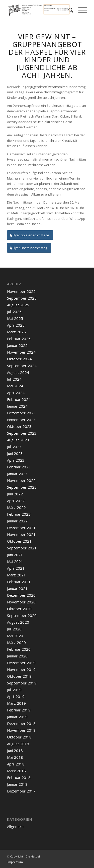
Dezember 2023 (21, 413)
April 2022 (16, 501)
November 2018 (21, 730)
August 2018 (18, 744)
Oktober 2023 (19, 426)
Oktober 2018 (19, 737)
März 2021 (16, 575)
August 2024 (18, 372)
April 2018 (16, 764)
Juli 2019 (14, 690)
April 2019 (16, 696)
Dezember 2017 (21, 791)
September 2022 (22, 487)
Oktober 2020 (19, 609)
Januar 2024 (17, 406)
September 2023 (22, 433)
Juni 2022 (15, 494)
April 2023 (16, 460)
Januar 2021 (17, 588)
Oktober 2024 (19, 359)
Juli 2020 (14, 629)
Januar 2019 (17, 717)
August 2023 (18, 440)
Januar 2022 (17, 521)
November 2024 (21, 352)
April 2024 (16, 393)
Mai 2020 (15, 636)
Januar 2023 (17, 474)
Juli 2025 (14, 312)
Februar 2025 (19, 339)
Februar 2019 (19, 710)
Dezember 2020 (21, 595)
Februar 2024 (19, 399)
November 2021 (21, 534)
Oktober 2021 (19, 541)
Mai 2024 (15, 386)
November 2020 (21, 602)
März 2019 (16, 703)
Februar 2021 (19, 582)
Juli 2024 (14, 379)
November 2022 (21, 480)
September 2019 (22, 683)
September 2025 (22, 298)
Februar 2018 (19, 777)
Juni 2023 (15, 453)
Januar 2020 (17, 656)
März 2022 (16, 507)
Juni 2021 (15, 555)
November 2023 (21, 420)
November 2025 (21, 291)
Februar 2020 (19, 649)
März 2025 (16, 332)
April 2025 (16, 325)
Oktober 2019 (19, 676)
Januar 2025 (17, 345)
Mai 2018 (15, 757)
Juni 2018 (15, 750)
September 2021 (22, 548)
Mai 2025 (15, 318)
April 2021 (16, 568)
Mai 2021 (15, 561)
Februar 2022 (19, 514)
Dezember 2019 (21, 663)
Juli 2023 (14, 447)
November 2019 (21, 669)
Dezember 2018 (21, 723)
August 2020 (18, 622)
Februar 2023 (19, 467)
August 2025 (18, 305)
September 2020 (22, 615)
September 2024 (22, 366)
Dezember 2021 (21, 528)
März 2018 (16, 771)
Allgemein (15, 826)
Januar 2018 (17, 784)
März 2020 (16, 642)
